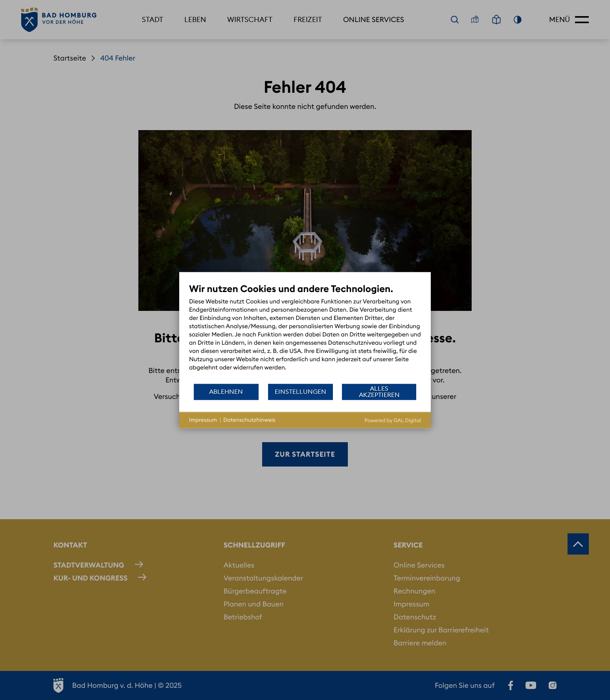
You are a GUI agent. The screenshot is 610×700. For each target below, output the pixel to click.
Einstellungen (300, 391)
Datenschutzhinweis (249, 420)
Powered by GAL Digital (393, 420)
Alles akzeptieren (379, 391)
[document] (305, 333)
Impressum (203, 420)
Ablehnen (226, 391)
